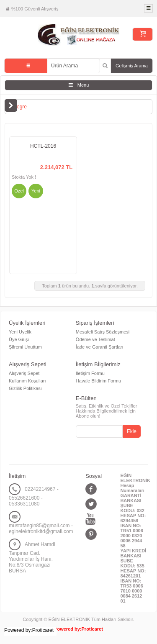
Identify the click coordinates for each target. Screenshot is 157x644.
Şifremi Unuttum (25, 347)
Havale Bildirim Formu (98, 381)
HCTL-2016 (43, 146)
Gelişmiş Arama (132, 66)
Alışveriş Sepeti (25, 373)
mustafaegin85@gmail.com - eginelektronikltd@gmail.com (41, 529)
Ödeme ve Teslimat (95, 339)
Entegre (18, 107)
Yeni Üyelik (20, 332)
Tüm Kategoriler (26, 66)
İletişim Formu (90, 373)
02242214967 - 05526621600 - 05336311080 (34, 496)
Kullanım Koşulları (27, 381)
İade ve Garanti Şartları (100, 347)
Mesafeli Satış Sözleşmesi (103, 332)
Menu (83, 85)
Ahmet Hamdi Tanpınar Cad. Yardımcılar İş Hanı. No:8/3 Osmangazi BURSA (32, 558)
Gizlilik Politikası (25, 388)
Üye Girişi (19, 339)
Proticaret (92, 629)
